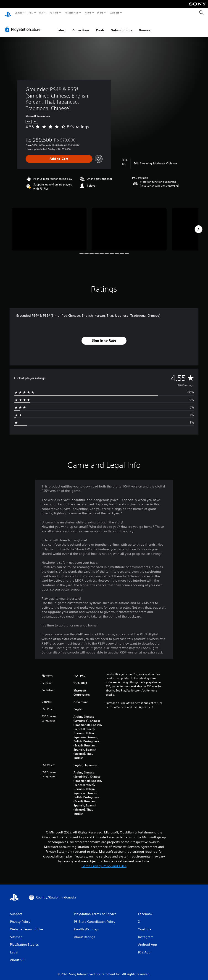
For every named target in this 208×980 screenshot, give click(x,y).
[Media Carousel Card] (49, 225)
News (88, 13)
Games (18, 13)
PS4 (41, 13)
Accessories (71, 13)
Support (114, 13)
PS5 (31, 13)
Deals (100, 26)
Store (100, 13)
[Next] (198, 225)
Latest (61, 26)
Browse (145, 26)
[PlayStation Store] (24, 25)
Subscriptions (122, 26)
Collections (81, 26)
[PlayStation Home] (8, 13)
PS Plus (54, 13)
